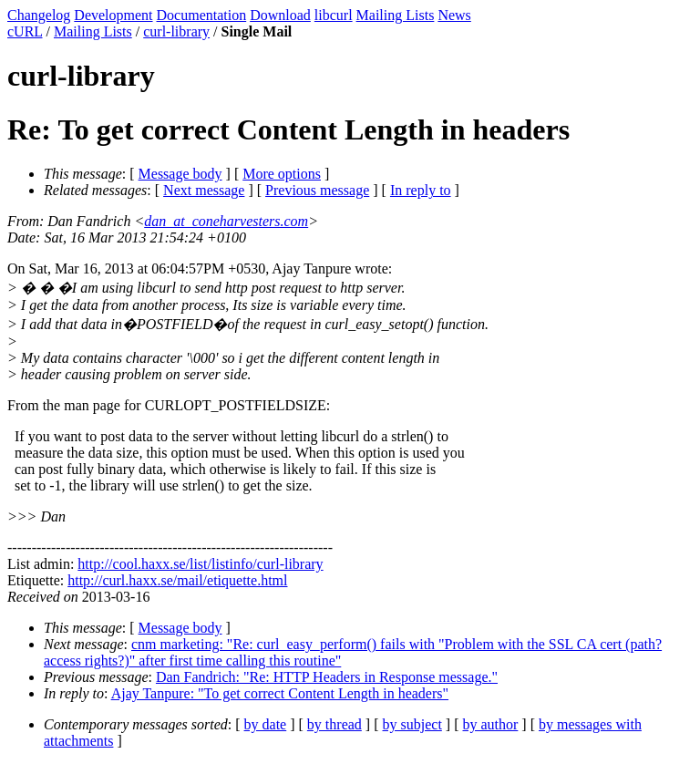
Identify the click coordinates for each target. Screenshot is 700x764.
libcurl (334, 15)
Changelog (39, 15)
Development (113, 15)
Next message (204, 190)
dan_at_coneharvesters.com (226, 221)
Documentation (202, 15)
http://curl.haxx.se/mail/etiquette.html (177, 580)
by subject (412, 724)
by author (490, 724)
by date (266, 724)
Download (280, 15)
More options (282, 174)
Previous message (317, 190)
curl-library (176, 31)
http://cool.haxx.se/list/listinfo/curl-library (200, 564)
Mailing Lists (396, 15)
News (454, 15)
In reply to (421, 190)
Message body (180, 174)
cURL (25, 31)
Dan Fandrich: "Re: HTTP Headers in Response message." (327, 677)
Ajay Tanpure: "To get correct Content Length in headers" (280, 693)
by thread (335, 724)
